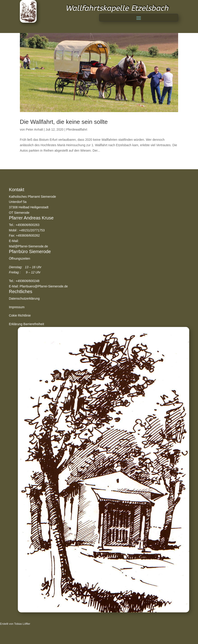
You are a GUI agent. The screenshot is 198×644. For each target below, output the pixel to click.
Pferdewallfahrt (77, 129)
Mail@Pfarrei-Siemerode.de (28, 246)
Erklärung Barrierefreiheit (26, 324)
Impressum (17, 307)
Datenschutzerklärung (24, 298)
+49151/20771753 (32, 230)
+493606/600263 (28, 225)
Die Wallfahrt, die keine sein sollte (64, 122)
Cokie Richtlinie (20, 315)
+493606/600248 (28, 281)
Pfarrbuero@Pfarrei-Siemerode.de (44, 286)
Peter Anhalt (34, 129)
